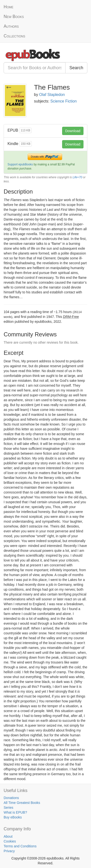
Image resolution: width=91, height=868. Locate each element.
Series (8, 808)
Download (73, 131)
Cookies (10, 841)
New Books (14, 17)
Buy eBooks (13, 817)
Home (8, 7)
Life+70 (77, 177)
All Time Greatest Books (22, 803)
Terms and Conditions (20, 846)
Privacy (9, 851)
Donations (11, 798)
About (8, 836)
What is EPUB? (15, 812)
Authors (11, 26)
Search (76, 68)
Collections (14, 36)
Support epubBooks (20, 164)
